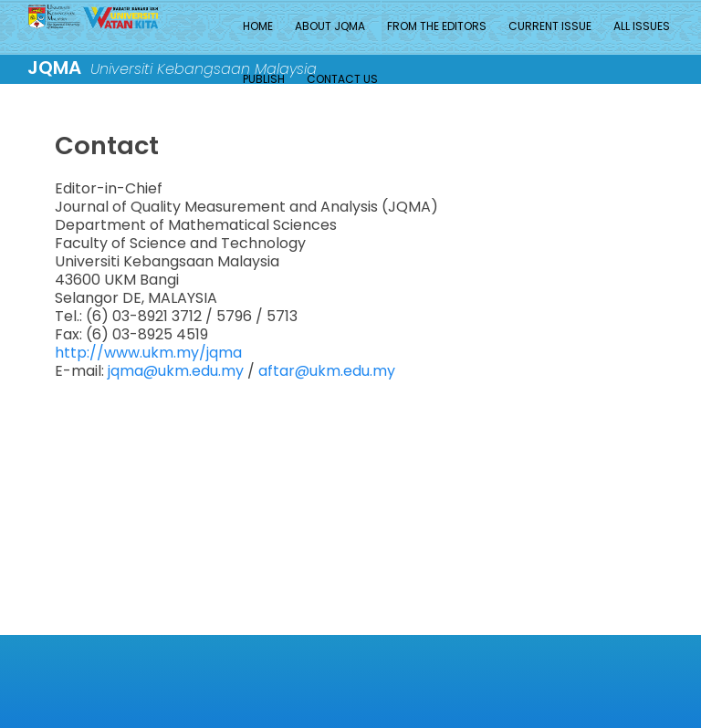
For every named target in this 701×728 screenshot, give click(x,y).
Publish (264, 79)
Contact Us (342, 79)
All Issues (642, 26)
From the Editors (437, 26)
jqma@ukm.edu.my (176, 371)
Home (258, 26)
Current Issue (550, 26)
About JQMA (330, 26)
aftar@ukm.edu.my (325, 371)
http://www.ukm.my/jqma (148, 353)
